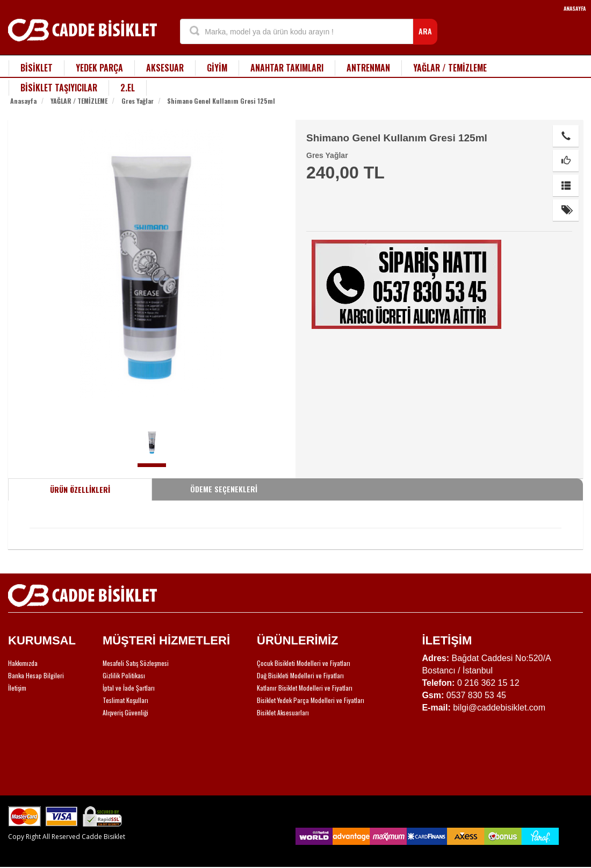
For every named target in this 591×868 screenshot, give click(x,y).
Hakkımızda (23, 663)
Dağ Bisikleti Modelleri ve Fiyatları (300, 675)
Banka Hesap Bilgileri (36, 675)
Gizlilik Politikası (124, 675)
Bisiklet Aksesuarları (283, 712)
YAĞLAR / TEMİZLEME (450, 68)
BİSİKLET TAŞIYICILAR (59, 88)
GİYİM (217, 68)
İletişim (17, 688)
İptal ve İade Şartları (129, 688)
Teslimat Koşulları (125, 700)
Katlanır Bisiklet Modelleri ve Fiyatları (305, 688)
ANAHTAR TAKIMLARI (287, 68)
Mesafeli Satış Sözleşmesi (136, 663)
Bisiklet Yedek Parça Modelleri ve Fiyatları (311, 700)
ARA (425, 31)
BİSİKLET (37, 68)
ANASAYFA (575, 8)
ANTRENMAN (368, 68)
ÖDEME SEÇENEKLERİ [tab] (224, 489)
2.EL (128, 88)
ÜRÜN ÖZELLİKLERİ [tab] (80, 489)
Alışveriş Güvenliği (125, 712)
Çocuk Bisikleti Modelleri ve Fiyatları (304, 663)
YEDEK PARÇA (99, 68)
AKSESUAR (165, 68)
